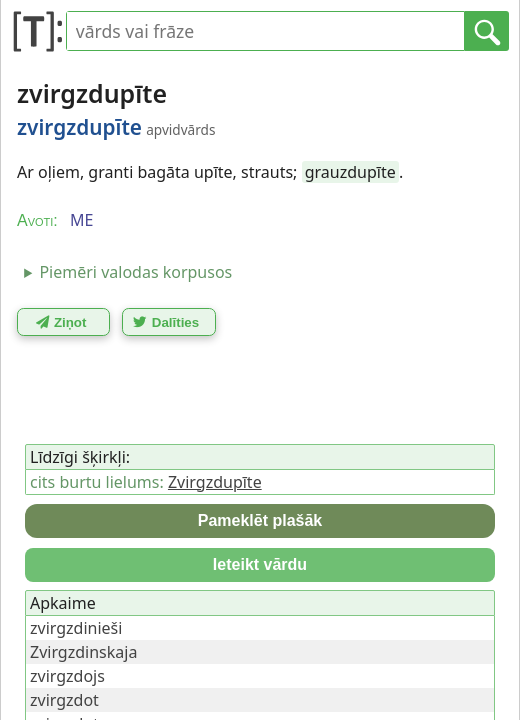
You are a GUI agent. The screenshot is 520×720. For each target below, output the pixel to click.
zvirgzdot (64, 700)
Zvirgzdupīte (215, 482)
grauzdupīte (350, 172)
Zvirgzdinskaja (83, 652)
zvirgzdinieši (76, 628)
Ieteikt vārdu (260, 564)
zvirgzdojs (67, 676)
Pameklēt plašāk (260, 520)
